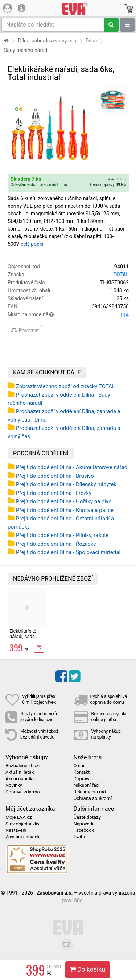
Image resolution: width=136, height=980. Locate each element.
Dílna (91, 41)
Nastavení (16, 830)
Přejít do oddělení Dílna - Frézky (54, 493)
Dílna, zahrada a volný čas (47, 41)
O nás (80, 766)
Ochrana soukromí (93, 798)
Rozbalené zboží (22, 766)
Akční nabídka (20, 779)
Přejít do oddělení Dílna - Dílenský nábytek (66, 484)
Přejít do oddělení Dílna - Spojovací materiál (68, 552)
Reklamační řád (90, 792)
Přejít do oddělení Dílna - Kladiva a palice (65, 510)
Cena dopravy (108, 185)
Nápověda (84, 824)
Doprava (82, 779)
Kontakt (82, 772)
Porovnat (25, 330)
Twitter (81, 837)
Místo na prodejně (68, 315)
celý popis (32, 244)
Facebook (84, 830)
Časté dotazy (87, 817)
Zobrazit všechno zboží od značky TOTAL (65, 386)
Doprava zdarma (23, 792)
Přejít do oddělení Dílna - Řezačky (56, 544)
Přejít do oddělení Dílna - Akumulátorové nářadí (72, 467)
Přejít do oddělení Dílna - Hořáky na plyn (64, 501)
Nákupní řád (86, 785)
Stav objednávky (22, 824)
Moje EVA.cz (18, 817)
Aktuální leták (20, 772)
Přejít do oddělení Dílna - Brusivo (55, 476)
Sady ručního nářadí (26, 50)
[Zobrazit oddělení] (127, 25)
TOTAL (121, 275)
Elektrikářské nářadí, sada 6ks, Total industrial (23, 639)
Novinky (14, 785)
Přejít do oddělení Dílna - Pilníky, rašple (62, 535)
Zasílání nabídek (22, 837)
